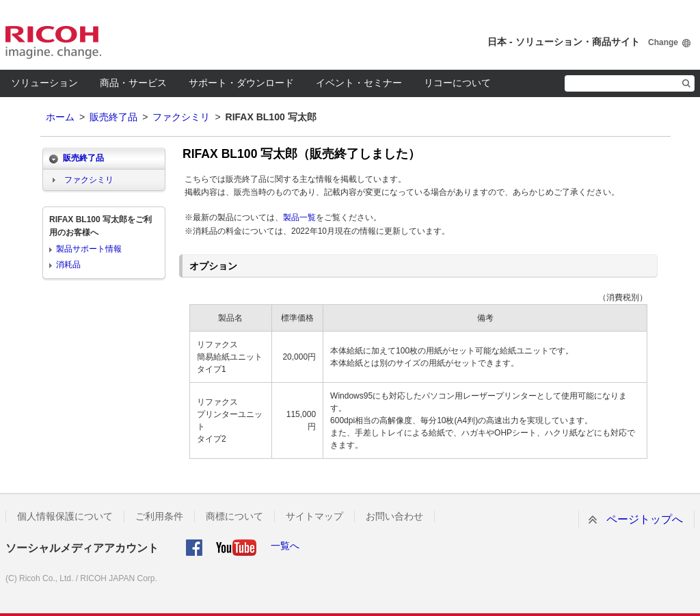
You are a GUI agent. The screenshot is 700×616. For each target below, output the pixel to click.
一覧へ (285, 546)
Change (663, 42)
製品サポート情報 (89, 249)
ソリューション (44, 83)
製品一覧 (299, 217)
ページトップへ (645, 519)
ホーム (60, 117)
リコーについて (457, 83)
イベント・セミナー (359, 83)
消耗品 (68, 265)
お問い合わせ (394, 516)
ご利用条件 (159, 516)
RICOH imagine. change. (53, 42)
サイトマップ (314, 516)
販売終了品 (113, 117)
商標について (234, 516)
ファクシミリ (181, 117)
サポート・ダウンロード (241, 83)
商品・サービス (133, 83)
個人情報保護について (65, 516)
